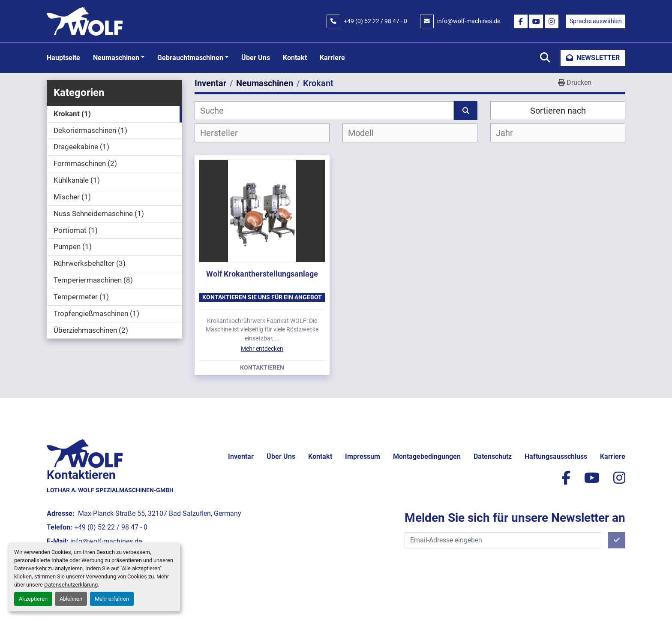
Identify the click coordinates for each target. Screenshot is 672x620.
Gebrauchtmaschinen (190, 58)
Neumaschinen (116, 58)
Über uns (256, 58)
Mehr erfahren (112, 599)
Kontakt (295, 58)
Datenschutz (493, 456)
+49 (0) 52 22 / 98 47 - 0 (375, 21)
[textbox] (226, 133)
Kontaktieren (262, 368)
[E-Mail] (503, 540)
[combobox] (262, 133)
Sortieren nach (558, 111)
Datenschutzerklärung (71, 585)
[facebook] (521, 21)
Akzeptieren (33, 599)
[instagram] (552, 21)
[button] (119, 58)
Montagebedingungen (427, 456)
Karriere (332, 58)
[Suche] (324, 111)
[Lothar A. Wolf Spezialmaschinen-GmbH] (85, 453)
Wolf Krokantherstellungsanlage (262, 274)
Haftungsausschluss (556, 456)
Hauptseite (63, 58)
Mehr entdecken (262, 349)
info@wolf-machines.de (469, 21)
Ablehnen (71, 599)
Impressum (363, 456)
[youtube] (536, 21)
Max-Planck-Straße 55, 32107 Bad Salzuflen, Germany (159, 513)
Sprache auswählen (596, 21)
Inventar (241, 456)
